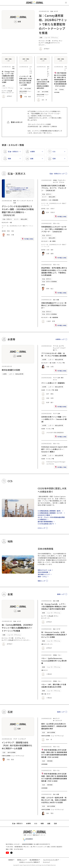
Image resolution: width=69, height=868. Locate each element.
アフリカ (56, 346)
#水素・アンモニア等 (58, 363)
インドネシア (31, 72)
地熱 (42, 823)
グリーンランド (21, 201)
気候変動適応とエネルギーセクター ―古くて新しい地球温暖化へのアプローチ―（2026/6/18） (54, 229)
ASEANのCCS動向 (44, 515)
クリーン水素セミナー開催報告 (53, 383)
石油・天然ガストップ (57, 174)
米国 (13, 68)
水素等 (5, 374)
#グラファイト (55, 43)
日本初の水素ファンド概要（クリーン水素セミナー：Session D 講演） (54, 419)
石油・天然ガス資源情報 (49, 282)
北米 (52, 11)
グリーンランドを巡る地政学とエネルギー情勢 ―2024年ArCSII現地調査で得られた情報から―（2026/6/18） (18, 211)
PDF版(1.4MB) (61, 293)
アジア (55, 378)
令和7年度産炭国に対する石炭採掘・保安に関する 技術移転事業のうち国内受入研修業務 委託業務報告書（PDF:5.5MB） (54, 777)
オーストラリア (48, 74)
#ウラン (4, 93)
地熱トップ (41, 581)
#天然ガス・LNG (46, 200)
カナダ (56, 11)
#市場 (43, 285)
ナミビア (63, 348)
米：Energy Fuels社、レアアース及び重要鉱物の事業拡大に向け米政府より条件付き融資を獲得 (8, 77)
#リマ (46, 670)
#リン (61, 41)
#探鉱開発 (55, 200)
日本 (59, 378)
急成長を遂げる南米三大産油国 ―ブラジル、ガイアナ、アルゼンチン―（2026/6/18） (54, 188)
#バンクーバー (10, 93)
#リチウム (55, 41)
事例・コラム (42, 577)
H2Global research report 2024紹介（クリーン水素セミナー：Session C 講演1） (54, 449)
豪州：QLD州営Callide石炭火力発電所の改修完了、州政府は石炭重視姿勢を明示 (43, 84)
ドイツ (55, 380)
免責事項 (11, 860)
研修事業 (61, 89)
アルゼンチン (62, 180)
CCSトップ (41, 528)
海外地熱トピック (44, 574)
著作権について (22, 860)
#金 (45, 694)
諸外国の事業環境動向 (45, 522)
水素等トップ (60, 339)
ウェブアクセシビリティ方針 (51, 860)
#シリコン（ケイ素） (45, 41)
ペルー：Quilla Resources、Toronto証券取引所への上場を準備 (54, 661)
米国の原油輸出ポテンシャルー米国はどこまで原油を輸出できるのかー (54, 305)
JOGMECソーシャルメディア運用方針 (30, 862)
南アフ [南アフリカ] (55, 350)
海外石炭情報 (28, 88)
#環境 (54, 241)
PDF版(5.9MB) (28, 239)
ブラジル (62, 182)
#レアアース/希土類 (45, 43)
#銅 (42, 644)
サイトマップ (46, 862)
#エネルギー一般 (7, 222)
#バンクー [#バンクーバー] (42, 45)
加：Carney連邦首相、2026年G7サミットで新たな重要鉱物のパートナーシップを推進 (53, 24)
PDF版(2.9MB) (61, 371)
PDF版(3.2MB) (61, 258)
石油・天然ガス (7, 219)
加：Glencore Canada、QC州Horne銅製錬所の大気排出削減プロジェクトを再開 (54, 635)
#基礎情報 (55, 317)
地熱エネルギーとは (44, 570)
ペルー (60, 655)
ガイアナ (56, 182)
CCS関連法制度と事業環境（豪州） (50, 511)
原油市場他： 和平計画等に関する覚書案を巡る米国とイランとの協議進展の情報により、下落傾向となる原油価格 (54, 271)
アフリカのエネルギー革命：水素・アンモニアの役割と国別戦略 (54, 354)
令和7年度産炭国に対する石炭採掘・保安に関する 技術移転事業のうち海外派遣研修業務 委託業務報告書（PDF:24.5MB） (60, 79)
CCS (36, 823)
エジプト (62, 346)
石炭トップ (61, 712)
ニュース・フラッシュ (51, 37)
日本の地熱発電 (43, 572)
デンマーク (30, 201)
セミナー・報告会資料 (21, 219)
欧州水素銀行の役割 (11, 370)
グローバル (66, 68)
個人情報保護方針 (35, 860)
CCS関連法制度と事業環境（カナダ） (50, 513)
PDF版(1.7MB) (61, 468)
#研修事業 (57, 92)
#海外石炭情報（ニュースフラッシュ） (25, 92)
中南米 (55, 180)
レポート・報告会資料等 (16, 374)
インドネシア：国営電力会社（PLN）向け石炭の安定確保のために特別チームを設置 (26, 81)
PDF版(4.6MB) (61, 407)
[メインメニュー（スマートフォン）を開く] (66, 3)
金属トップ (61, 594)
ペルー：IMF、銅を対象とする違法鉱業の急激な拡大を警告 (54, 686)
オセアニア (48, 68)
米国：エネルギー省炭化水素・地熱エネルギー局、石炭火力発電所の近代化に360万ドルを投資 (54, 800)
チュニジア (56, 348)
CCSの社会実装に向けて (46, 524)
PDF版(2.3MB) (61, 217)
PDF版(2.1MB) (61, 437)
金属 (41, 37)
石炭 (21, 88)
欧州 (15, 201)
